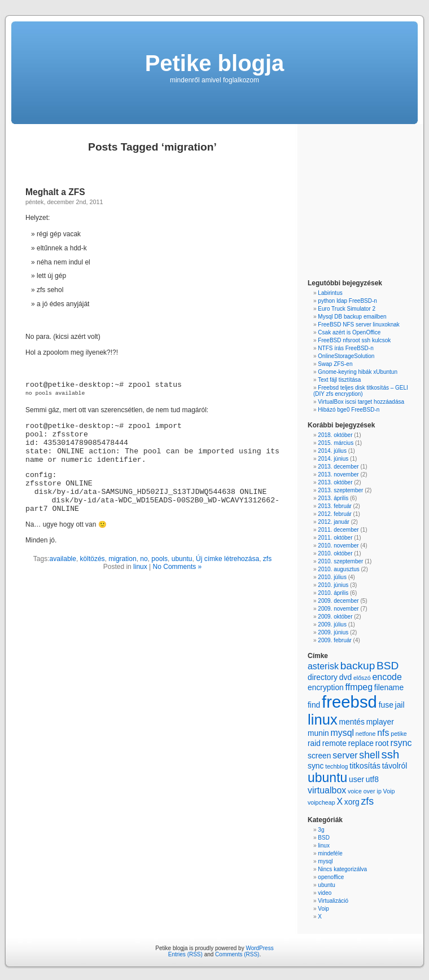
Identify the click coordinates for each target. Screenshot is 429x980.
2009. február (335, 640)
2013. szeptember (340, 490)
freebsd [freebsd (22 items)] (349, 702)
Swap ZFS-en (335, 364)
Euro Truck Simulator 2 (347, 309)
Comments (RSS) (237, 954)
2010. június (333, 585)
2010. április (333, 593)
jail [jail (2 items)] (400, 705)
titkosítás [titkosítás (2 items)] (365, 766)
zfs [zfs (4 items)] (367, 801)
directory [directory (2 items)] (323, 677)
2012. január (334, 522)
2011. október (335, 538)
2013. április (333, 498)
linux (140, 567)
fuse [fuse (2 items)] (386, 705)
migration (122, 559)
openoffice (331, 877)
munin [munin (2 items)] (318, 733)
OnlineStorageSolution (346, 356)
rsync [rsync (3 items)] (401, 743)
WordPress (259, 948)
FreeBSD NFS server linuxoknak (359, 325)
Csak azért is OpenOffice (349, 332)
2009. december (338, 601)
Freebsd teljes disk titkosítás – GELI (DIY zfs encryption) (361, 391)
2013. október (335, 482)
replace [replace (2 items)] (361, 743)
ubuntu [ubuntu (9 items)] (327, 778)
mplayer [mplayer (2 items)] (380, 722)
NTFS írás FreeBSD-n (345, 348)
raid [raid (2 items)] (314, 743)
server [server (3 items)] (345, 755)
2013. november (338, 474)
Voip (323, 909)
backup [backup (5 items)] (358, 666)
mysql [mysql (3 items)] (342, 733)
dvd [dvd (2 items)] (345, 677)
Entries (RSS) (185, 954)
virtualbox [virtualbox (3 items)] (327, 790)
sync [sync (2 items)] (316, 766)
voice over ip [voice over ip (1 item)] (365, 791)
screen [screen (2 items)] (319, 756)
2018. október (335, 435)
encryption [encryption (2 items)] (326, 687)
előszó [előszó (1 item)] (362, 678)
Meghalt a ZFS (55, 192)
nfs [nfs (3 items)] (383, 733)
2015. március (336, 443)
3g (321, 830)
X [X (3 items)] (340, 802)
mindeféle (330, 853)
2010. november (338, 546)
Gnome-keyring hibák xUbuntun (358, 372)
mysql (325, 861)
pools (159, 559)
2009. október (335, 617)
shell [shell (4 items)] (369, 755)
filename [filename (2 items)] (389, 687)
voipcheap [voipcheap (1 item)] (321, 802)
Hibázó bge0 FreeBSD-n (349, 410)
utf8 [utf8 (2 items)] (372, 779)
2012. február (335, 514)
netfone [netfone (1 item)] (366, 734)
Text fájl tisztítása (339, 380)
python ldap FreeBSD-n (347, 301)
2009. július (332, 624)
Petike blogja (215, 63)
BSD (324, 838)
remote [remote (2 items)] (334, 743)
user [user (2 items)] (356, 779)
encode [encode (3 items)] (387, 677)
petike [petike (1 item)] (399, 734)
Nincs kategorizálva (342, 869)
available (63, 559)
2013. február (335, 506)
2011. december (338, 530)
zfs (267, 559)
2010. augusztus (338, 569)
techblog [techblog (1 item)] (336, 766)
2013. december (338, 467)
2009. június (333, 632)
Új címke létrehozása (227, 559)
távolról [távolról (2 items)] (395, 766)
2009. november (338, 609)
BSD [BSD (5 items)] (388, 666)
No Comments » (178, 567)
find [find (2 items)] (314, 705)
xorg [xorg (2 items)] (352, 802)
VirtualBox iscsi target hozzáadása (361, 402)
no (144, 559)
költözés (93, 559)
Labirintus (330, 293)
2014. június (333, 459)
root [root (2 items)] (382, 743)
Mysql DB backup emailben (352, 317)
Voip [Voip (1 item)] (389, 791)
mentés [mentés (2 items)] (351, 722)
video (325, 893)
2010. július (332, 577)
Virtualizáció (333, 901)
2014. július (332, 451)
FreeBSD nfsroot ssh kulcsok (354, 340)
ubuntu (182, 559)
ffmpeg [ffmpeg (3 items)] (359, 687)
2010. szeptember (340, 561)
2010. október (335, 553)
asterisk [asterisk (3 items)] (323, 666)
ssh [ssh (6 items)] (391, 754)
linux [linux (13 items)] (323, 719)
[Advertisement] (342, 203)
